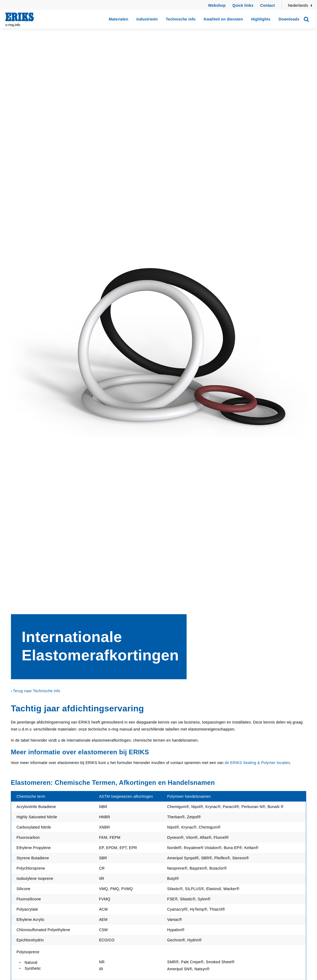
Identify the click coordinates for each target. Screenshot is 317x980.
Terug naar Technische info (37, 691)
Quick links (243, 5)
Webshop (217, 5)
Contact (268, 5)
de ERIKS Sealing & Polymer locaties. (258, 763)
